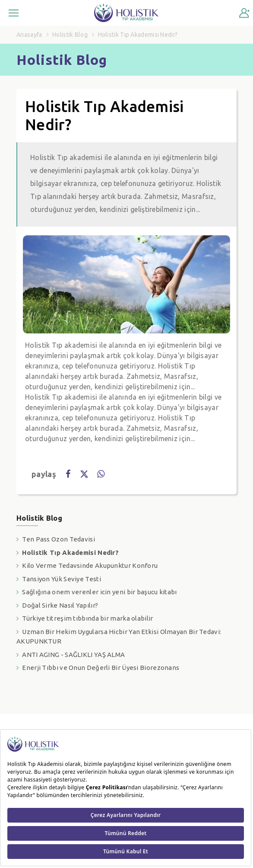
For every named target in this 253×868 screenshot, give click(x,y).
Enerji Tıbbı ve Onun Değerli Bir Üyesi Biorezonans (101, 668)
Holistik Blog (70, 35)
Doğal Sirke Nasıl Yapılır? (60, 605)
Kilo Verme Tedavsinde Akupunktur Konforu (90, 565)
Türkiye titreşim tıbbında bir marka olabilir (87, 618)
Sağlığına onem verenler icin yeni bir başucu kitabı (99, 592)
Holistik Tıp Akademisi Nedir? (70, 553)
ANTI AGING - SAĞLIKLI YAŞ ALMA (73, 655)
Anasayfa (29, 35)
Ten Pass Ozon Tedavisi (59, 539)
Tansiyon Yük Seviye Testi (62, 579)
